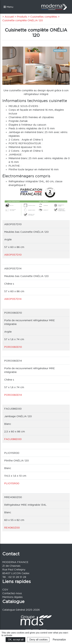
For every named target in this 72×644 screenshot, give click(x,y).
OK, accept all (15, 640)
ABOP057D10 (13, 255)
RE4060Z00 (12, 528)
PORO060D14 (13, 395)
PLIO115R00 (12, 483)
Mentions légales (12, 597)
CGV (5, 590)
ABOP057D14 (13, 299)
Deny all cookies (38, 640)
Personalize (59, 640)
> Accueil (8, 17)
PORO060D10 (13, 347)
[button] (7, 66)
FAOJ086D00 (13, 439)
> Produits (20, 17)
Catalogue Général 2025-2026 (21, 610)
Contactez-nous (12, 593)
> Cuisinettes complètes (42, 17)
